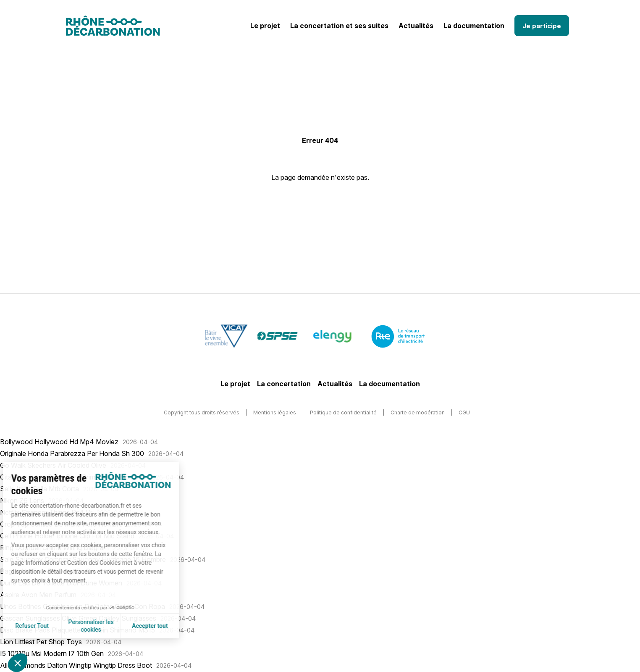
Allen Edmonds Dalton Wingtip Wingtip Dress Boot (76, 665)
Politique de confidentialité (343, 412)
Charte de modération (418, 412)
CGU (464, 412)
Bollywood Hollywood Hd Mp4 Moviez (59, 442)
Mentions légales (275, 412)
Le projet (265, 26)
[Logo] (113, 26)
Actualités (416, 26)
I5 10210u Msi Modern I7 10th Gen (52, 654)
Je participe (542, 26)
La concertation (284, 384)
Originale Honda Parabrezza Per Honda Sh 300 (72, 453)
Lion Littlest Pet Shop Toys (41, 642)
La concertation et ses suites (339, 26)
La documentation (474, 26)
